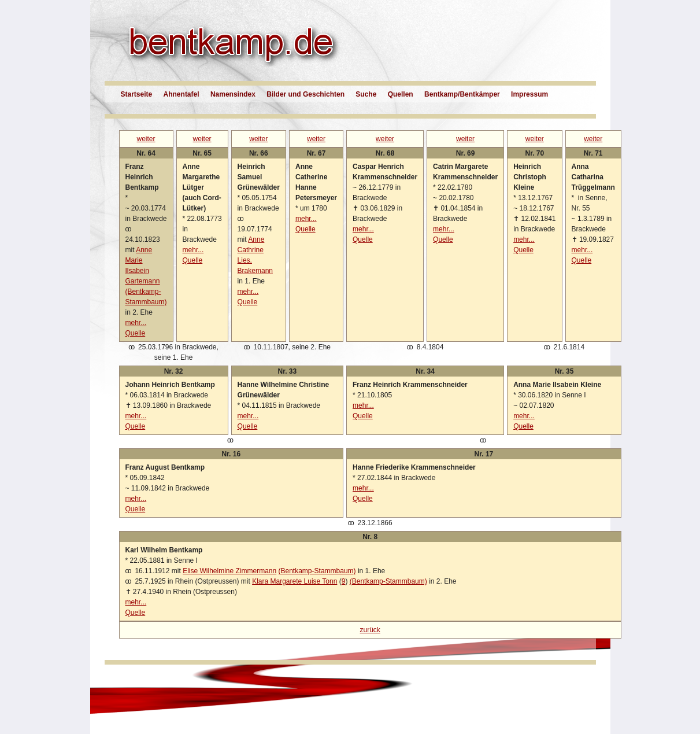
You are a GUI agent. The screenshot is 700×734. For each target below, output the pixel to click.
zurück (370, 630)
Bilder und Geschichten (305, 94)
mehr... (136, 323)
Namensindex (233, 94)
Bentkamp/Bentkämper (462, 94)
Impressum (529, 94)
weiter (146, 139)
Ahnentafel (182, 94)
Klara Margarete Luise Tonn (295, 581)
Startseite (137, 94)
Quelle (136, 333)
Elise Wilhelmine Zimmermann (229, 571)
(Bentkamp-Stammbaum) (317, 571)
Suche (366, 94)
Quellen (401, 94)
